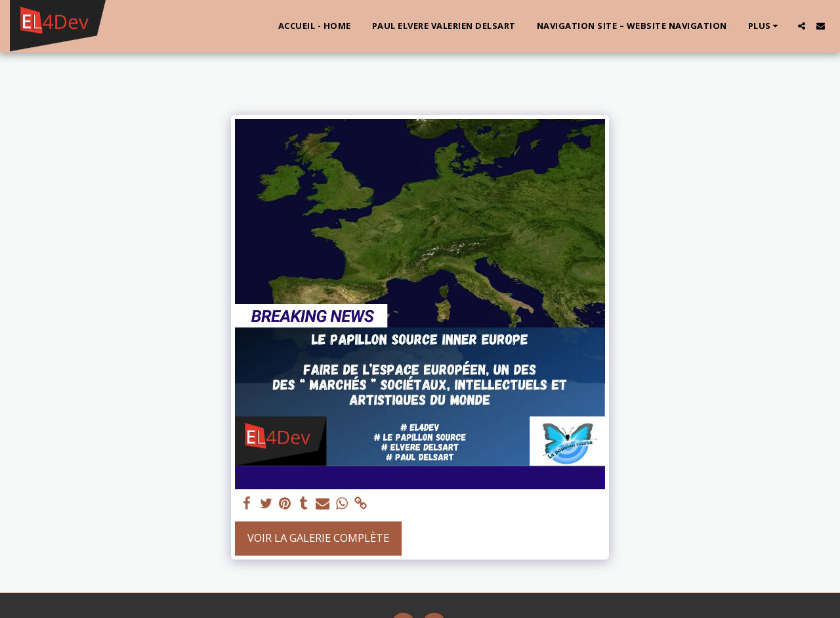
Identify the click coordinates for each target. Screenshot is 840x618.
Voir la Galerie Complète (318, 538)
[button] (802, 26)
